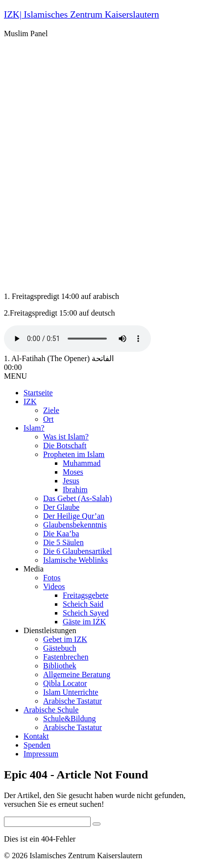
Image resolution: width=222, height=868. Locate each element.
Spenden (37, 745)
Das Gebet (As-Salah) (77, 498)
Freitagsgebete (86, 595)
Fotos (52, 578)
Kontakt (36, 736)
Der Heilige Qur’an (74, 516)
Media (34, 569)
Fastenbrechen (66, 657)
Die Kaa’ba (61, 534)
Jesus (71, 481)
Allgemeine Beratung (77, 674)
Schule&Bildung (70, 719)
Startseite (38, 393)
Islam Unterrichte (71, 692)
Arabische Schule (51, 710)
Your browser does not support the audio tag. (77, 339)
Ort (48, 419)
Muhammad (82, 463)
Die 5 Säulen (63, 542)
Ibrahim (75, 490)
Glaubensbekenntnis (75, 525)
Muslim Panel (26, 34)
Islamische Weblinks (75, 560)
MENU (15, 376)
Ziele (51, 410)
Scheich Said (83, 604)
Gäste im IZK (84, 622)
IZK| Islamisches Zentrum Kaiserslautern (82, 14)
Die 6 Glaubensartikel (77, 551)
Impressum (41, 754)
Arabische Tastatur (73, 701)
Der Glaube (61, 507)
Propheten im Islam (74, 454)
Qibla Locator (65, 683)
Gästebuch (60, 648)
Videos (54, 586)
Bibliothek (60, 666)
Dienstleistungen (50, 630)
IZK (30, 401)
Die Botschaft (65, 445)
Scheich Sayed (86, 613)
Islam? (34, 428)
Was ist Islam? (66, 437)
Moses (73, 472)
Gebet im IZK (65, 639)
